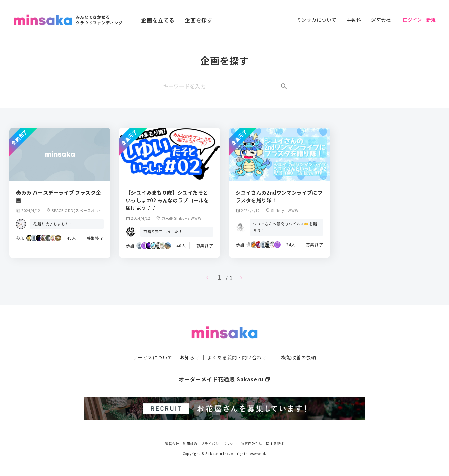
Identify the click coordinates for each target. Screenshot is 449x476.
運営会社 (381, 20)
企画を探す (199, 20)
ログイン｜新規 (419, 20)
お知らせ (190, 357)
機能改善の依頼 (299, 357)
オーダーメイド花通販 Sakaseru (225, 379)
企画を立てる (158, 20)
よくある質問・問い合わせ (237, 357)
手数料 (354, 20)
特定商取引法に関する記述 (263, 442)
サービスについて (153, 357)
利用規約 (190, 442)
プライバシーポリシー (219, 442)
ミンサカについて (317, 20)
